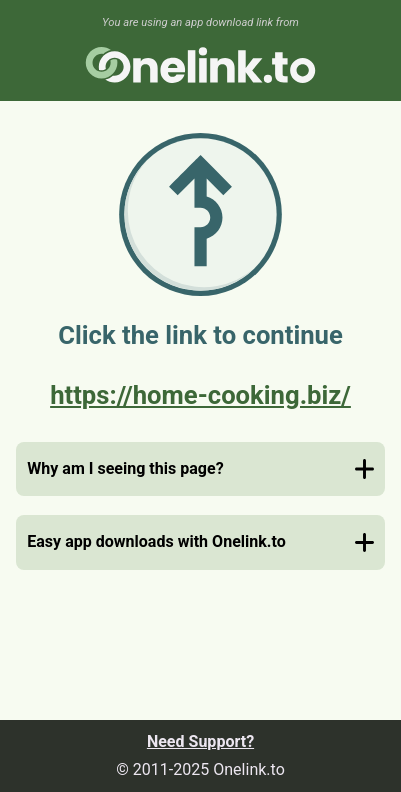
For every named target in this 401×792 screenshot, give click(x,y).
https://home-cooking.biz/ (200, 395)
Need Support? (200, 741)
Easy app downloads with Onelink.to (156, 541)
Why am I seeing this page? (125, 468)
